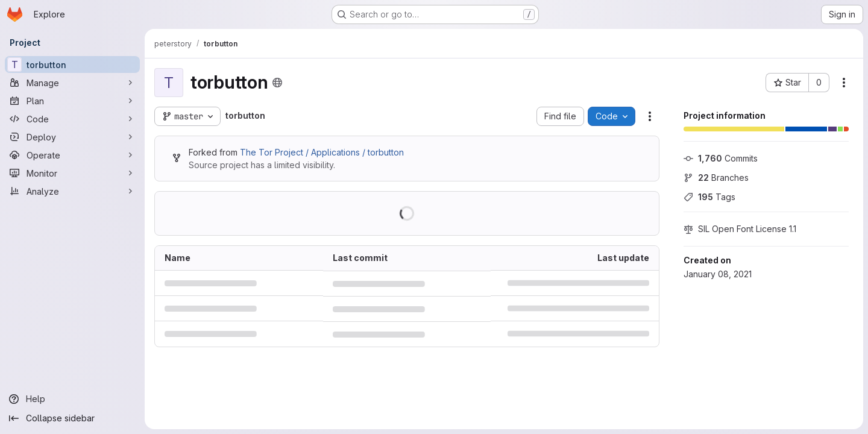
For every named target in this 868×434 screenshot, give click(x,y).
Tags (709, 197)
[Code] (72, 119)
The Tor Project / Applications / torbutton (322, 152)
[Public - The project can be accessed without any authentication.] (277, 83)
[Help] (72, 399)
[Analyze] (72, 191)
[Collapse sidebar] (72, 418)
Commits (721, 158)
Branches (716, 178)
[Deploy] (72, 137)
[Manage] (72, 83)
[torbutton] (72, 64)
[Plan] (72, 101)
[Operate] (72, 155)
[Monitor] (72, 173)
